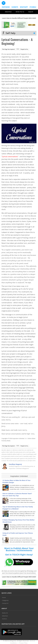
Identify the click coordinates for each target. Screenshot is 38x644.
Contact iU (5, 603)
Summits (15, 7)
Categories (5, 600)
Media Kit (5, 613)
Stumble (33, 7)
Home (4, 597)
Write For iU (20, 12)
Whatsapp (24, 7)
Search (31, 12)
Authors (4, 619)
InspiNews (6, 7)
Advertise (8, 12)
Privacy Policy (23, 643)
